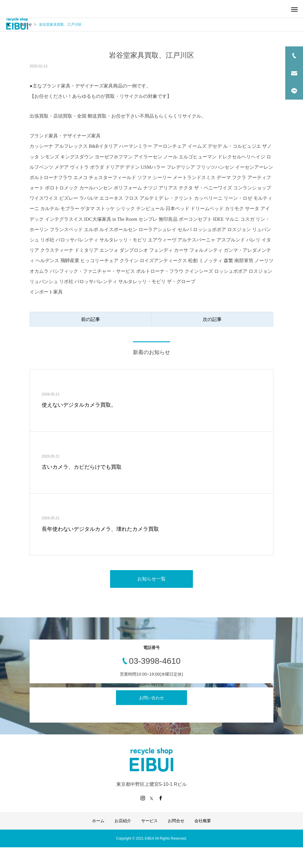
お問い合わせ (151, 697)
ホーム (98, 821)
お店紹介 (123, 821)
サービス (149, 821)
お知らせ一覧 (151, 579)
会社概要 (203, 821)
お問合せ (176, 821)
